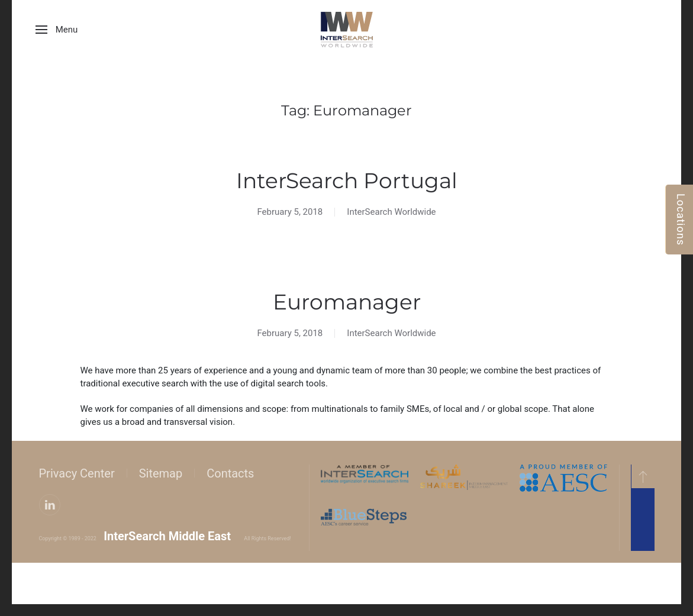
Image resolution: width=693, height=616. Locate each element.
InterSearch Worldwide (391, 212)
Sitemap (159, 473)
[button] (57, 30)
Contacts (228, 473)
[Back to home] (347, 30)
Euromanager (347, 302)
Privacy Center (75, 473)
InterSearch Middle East (165, 536)
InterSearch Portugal (347, 180)
